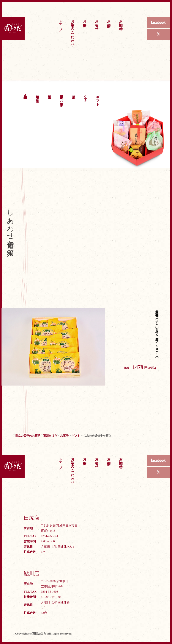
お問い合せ (121, 23)
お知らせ (97, 23)
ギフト (98, 98)
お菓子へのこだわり (73, 31)
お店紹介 (109, 19)
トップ (61, 23)
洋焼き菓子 (37, 95)
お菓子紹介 (85, 19)
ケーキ (86, 96)
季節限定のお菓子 (62, 96)
